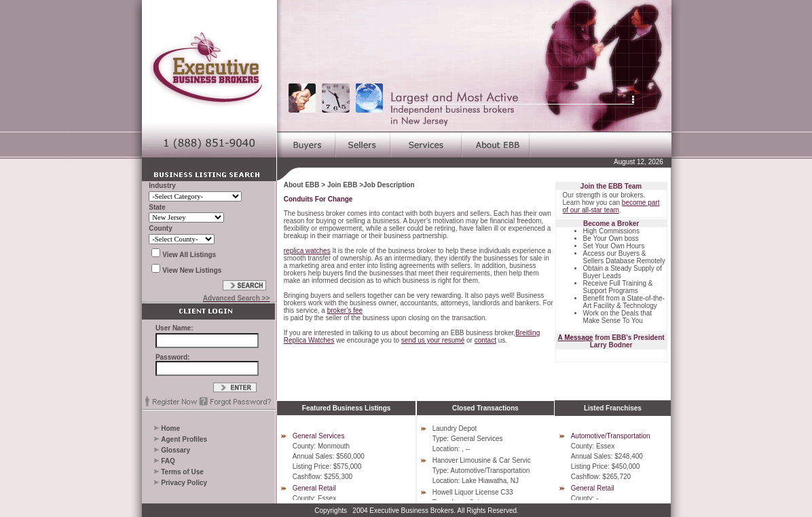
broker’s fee (345, 310)
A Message (576, 338)
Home (170, 428)
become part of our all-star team (611, 206)
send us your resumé (433, 340)
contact (485, 340)
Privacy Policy (184, 483)
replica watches (307, 251)
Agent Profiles (184, 439)
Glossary (176, 450)
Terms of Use (182, 472)
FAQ (168, 461)
